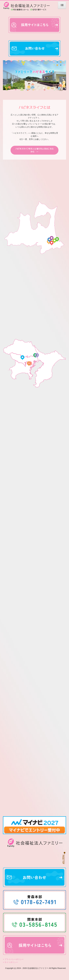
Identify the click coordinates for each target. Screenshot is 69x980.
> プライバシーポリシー (13, 967)
